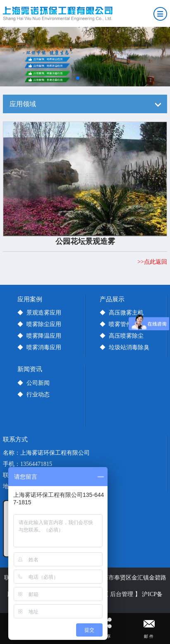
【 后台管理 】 (122, 594)
